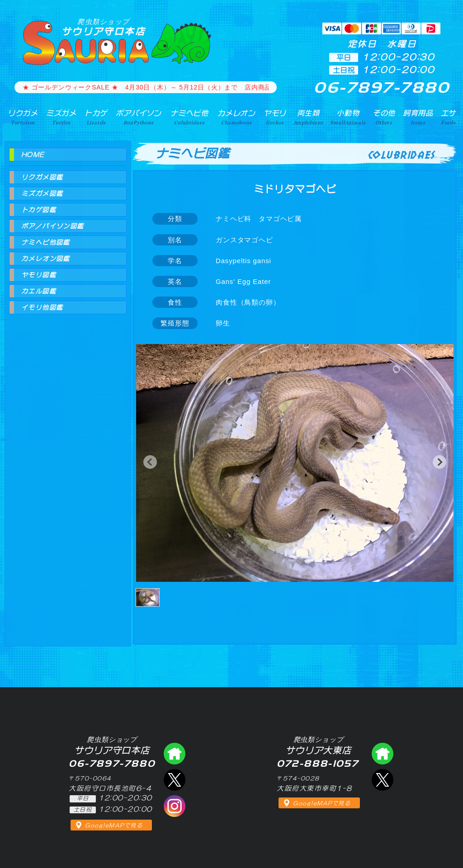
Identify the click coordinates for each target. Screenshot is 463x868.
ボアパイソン (139, 117)
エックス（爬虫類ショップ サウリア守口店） (175, 780)
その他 (384, 117)
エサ (449, 117)
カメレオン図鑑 (46, 259)
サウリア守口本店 (104, 27)
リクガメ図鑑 (42, 177)
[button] (150, 462)
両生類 (308, 117)
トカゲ (96, 117)
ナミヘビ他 (189, 117)
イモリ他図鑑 (42, 307)
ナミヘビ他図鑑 (46, 242)
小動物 (348, 117)
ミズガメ (61, 117)
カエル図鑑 (39, 291)
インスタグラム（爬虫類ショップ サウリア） (175, 806)
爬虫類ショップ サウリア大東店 (383, 754)
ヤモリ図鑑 (39, 275)
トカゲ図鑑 (39, 210)
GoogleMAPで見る (114, 826)
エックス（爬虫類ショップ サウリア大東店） (383, 780)
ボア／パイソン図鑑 (53, 226)
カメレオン (236, 117)
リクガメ (23, 117)
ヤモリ (275, 117)
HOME (33, 155)
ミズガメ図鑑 (42, 193)
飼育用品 (418, 117)
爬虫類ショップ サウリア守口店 (175, 754)
